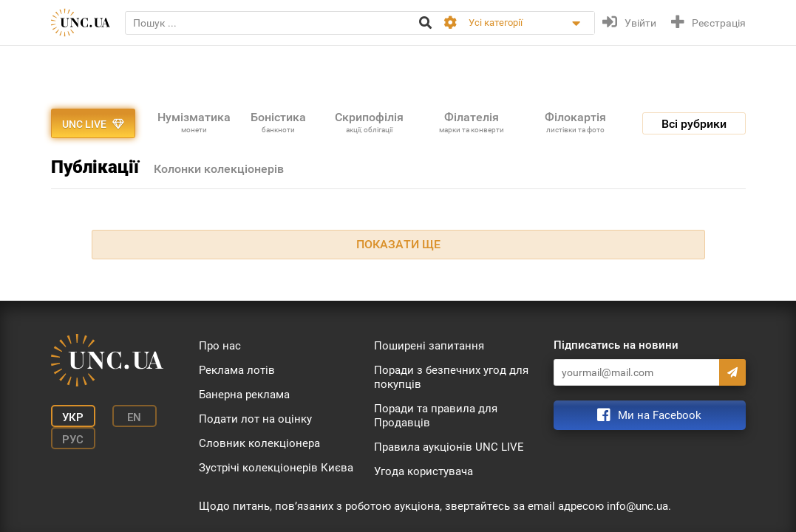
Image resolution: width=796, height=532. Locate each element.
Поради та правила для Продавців (436, 416)
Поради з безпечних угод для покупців (451, 377)
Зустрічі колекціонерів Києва (276, 468)
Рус (73, 440)
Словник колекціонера (259, 443)
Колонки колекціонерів (219, 169)
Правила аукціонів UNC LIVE (449, 447)
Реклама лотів (237, 370)
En (134, 417)
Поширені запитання (429, 346)
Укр (73, 417)
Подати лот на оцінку (255, 419)
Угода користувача (423, 471)
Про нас (220, 346)
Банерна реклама (244, 395)
